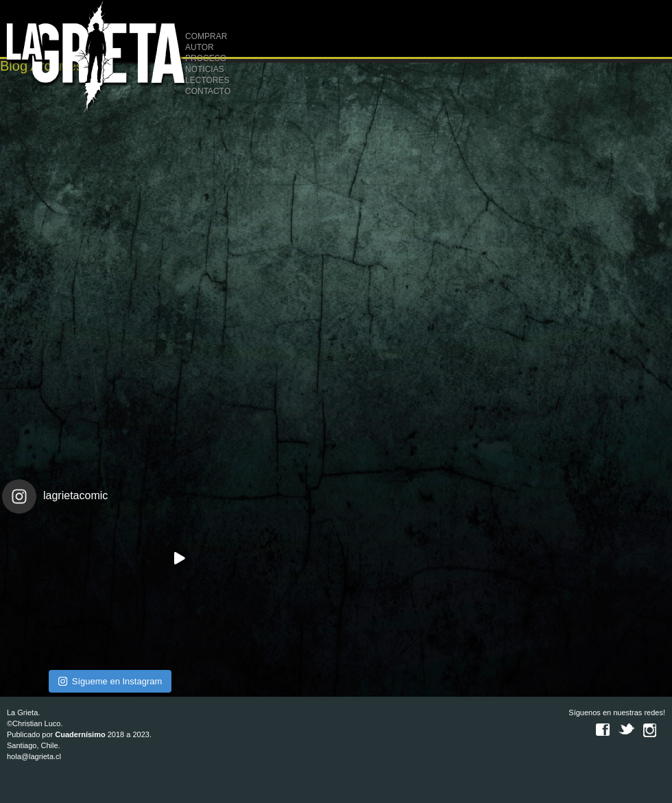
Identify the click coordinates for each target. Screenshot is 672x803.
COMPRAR (206, 36)
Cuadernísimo (80, 734)
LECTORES (207, 80)
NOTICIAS (205, 69)
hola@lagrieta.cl (34, 756)
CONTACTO (208, 91)
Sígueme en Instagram (110, 681)
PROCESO (206, 58)
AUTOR (200, 47)
